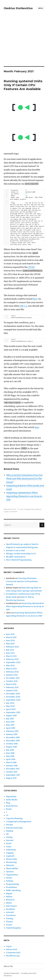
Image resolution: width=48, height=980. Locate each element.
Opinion (10, 872)
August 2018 (11, 747)
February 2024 (12, 647)
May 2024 (10, 644)
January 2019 (12, 734)
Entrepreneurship (14, 828)
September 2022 (13, 662)
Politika (10, 881)
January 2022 (12, 675)
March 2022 (11, 669)
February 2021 (12, 687)
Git (7, 834)
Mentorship (11, 859)
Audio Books (12, 800)
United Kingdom (13, 928)
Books (9, 809)
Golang (9, 837)
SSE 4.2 (24, 306)
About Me (8, 966)
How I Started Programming (19, 560)
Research (10, 900)
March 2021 (11, 684)
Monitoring (11, 862)
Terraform (11, 915)
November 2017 (13, 769)
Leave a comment (10, 512)
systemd (38, 509)
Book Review (12, 806)
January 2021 (12, 690)
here (35, 299)
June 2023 (10, 653)
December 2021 (13, 678)
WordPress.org (13, 956)
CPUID (31, 267)
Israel (9, 843)
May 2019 (10, 725)
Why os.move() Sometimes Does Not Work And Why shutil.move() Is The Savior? (24, 479)
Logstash (10, 856)
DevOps (9, 825)
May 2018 (10, 756)
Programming (29, 509)
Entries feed (11, 949)
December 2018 (13, 737)
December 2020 (13, 694)
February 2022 (12, 672)
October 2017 (12, 772)
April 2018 (11, 759)
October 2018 (12, 744)
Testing (10, 918)
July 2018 (10, 750)
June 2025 (10, 634)
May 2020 (10, 706)
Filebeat (10, 831)
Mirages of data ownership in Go (21, 554)
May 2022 (10, 665)
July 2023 (10, 650)
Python (9, 897)
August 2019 (11, 716)
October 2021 (12, 681)
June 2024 (10, 640)
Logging (10, 853)
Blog (8, 803)
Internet (10, 840)
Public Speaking (13, 890)
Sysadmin (10, 909)
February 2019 (12, 731)
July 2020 (10, 703)
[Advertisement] (24, 41)
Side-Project (11, 906)
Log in (9, 946)
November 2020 (13, 697)
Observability (12, 868)
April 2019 (11, 728)
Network (10, 865)
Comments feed (13, 953)
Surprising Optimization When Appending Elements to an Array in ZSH (24, 496)
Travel (9, 925)
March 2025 (11, 637)
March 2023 (11, 656)
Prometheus (11, 887)
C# (7, 815)
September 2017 (13, 775)
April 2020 (11, 709)
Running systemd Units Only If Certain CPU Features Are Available (23, 85)
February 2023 (12, 659)
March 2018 (11, 762)
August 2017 (11, 778)
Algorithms (11, 796)
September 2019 (13, 712)
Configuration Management (19, 822)
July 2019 (10, 719)
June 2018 (10, 753)
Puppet (9, 893)
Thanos (9, 922)
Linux (21, 509)
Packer (9, 878)
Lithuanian (11, 850)
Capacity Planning (14, 818)
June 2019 (10, 722)
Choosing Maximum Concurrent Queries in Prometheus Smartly (22, 581)
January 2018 (12, 766)
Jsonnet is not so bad (15, 550)
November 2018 (13, 741)
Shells (9, 903)
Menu (41, 8)
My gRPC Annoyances (16, 557)
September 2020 (13, 700)
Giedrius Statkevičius (18, 8)
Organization (12, 875)
